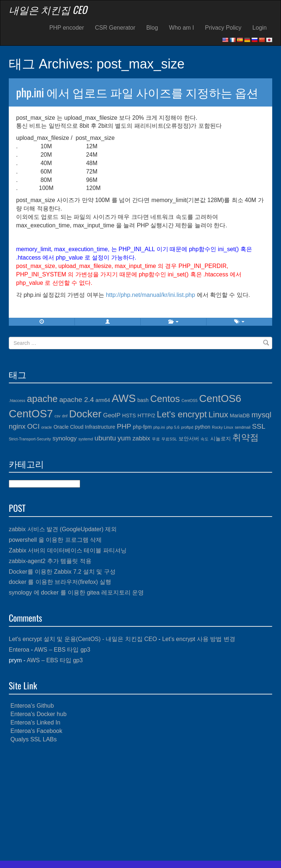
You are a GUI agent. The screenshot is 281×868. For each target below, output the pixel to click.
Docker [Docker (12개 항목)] (85, 414)
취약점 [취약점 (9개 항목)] (246, 437)
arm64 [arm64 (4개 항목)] (103, 400)
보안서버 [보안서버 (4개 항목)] (189, 439)
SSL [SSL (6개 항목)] (259, 426)
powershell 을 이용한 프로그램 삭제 (55, 540)
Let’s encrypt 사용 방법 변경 (199, 639)
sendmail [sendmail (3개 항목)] (243, 427)
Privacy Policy (223, 28)
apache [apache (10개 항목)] (42, 399)
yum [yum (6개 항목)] (124, 438)
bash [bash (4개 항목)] (143, 400)
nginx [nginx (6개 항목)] (17, 426)
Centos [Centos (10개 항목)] (165, 399)
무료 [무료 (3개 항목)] (156, 439)
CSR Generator (115, 28)
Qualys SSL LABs (33, 739)
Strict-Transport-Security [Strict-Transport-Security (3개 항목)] (30, 439)
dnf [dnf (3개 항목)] (65, 416)
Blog (152, 28)
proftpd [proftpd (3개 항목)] (187, 427)
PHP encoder (67, 28)
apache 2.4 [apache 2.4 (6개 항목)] (77, 400)
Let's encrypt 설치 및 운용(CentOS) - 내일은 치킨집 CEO (83, 639)
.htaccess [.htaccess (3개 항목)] (17, 401)
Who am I (181, 28)
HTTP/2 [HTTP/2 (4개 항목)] (146, 416)
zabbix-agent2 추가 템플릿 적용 (50, 561)
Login (260, 28)
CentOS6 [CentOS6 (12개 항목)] (220, 398)
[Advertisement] (140, 802)
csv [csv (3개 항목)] (57, 416)
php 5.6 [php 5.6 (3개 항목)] (173, 427)
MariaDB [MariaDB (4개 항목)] (240, 416)
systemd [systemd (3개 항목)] (86, 439)
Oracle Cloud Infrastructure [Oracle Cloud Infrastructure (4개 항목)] (84, 427)
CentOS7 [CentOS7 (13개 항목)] (31, 413)
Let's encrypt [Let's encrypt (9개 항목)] (182, 414)
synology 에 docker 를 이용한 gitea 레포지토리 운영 (76, 593)
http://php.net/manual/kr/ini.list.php (150, 295)
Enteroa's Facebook (36, 731)
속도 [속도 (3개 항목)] (205, 439)
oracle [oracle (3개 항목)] (47, 427)
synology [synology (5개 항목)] (65, 438)
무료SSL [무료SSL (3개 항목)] (169, 439)
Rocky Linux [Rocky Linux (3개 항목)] (222, 427)
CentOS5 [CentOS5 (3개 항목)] (190, 401)
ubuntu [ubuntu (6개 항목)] (105, 438)
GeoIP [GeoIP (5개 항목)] (112, 415)
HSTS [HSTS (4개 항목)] (129, 416)
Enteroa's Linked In (35, 722)
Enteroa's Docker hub (38, 714)
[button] (108, 322)
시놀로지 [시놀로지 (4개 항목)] (221, 439)
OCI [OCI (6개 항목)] (33, 426)
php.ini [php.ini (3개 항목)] (159, 427)
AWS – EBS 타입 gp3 (62, 650)
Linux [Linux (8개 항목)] (218, 415)
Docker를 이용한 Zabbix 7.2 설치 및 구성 (62, 572)
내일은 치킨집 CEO (48, 10)
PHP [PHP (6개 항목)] (124, 426)
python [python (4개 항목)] (203, 427)
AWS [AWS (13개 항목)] (124, 398)
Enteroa (19, 650)
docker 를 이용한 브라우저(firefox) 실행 (60, 582)
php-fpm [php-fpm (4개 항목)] (142, 427)
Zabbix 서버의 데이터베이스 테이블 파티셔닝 (68, 550)
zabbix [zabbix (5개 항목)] (141, 438)
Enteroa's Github (32, 706)
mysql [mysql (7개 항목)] (261, 415)
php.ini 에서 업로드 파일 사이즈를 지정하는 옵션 (137, 92)
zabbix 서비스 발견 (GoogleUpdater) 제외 (63, 529)
